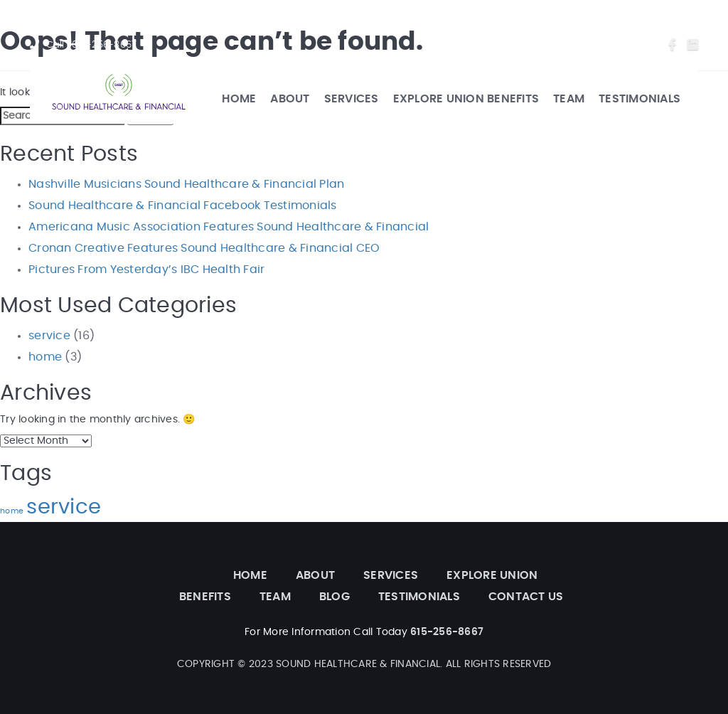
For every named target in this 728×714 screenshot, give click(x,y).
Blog (585, 45)
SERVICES (352, 99)
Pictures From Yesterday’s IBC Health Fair (146, 270)
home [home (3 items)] (12, 511)
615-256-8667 (104, 45)
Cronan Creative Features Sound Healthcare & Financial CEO (204, 248)
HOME (239, 99)
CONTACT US (526, 597)
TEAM (569, 99)
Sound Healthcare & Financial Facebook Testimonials (183, 206)
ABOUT (290, 99)
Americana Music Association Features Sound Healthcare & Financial (229, 227)
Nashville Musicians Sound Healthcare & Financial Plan (186, 184)
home (45, 357)
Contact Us (631, 45)
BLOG (334, 597)
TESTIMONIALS (639, 99)
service (49, 336)
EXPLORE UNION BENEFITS (466, 99)
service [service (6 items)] (64, 507)
